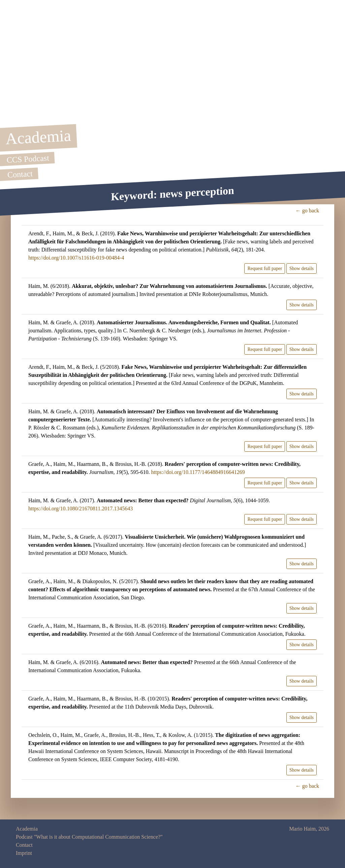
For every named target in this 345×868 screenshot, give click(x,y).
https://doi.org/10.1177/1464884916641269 (198, 472)
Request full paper (265, 268)
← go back (307, 211)
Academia (27, 829)
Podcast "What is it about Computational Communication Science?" (89, 837)
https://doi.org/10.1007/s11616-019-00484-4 (76, 258)
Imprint (24, 853)
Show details (302, 268)
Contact (24, 845)
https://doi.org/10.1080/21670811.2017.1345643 (81, 508)
